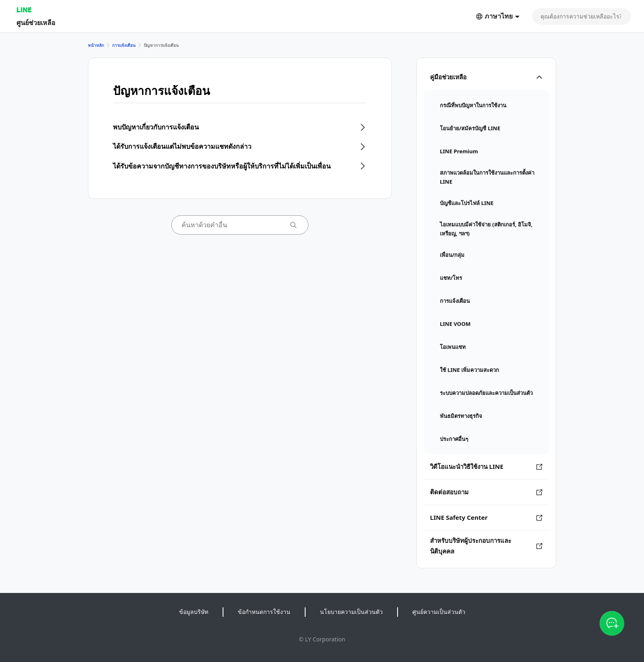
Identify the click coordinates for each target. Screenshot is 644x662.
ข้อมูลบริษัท (194, 612)
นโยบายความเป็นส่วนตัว (351, 612)
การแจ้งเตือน (124, 45)
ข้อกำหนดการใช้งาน (264, 612)
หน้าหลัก (96, 45)
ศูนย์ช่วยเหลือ (36, 22)
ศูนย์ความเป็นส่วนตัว (439, 612)
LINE (24, 10)
